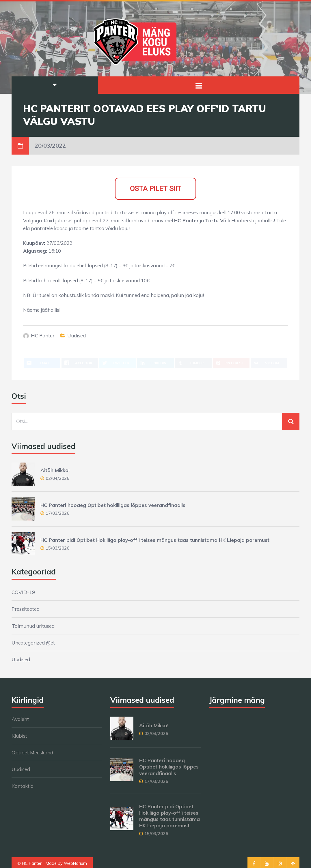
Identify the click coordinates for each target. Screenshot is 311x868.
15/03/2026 (57, 548)
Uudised (77, 336)
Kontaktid (23, 786)
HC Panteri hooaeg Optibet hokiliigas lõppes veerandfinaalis (113, 505)
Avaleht (20, 719)
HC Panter (43, 336)
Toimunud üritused (33, 626)
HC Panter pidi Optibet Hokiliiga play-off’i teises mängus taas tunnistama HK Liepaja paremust (155, 540)
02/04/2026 (57, 478)
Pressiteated (26, 609)
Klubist (19, 736)
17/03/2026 (57, 513)
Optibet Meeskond (32, 753)
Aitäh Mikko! (55, 470)
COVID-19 (23, 592)
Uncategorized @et (33, 643)
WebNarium (75, 863)
